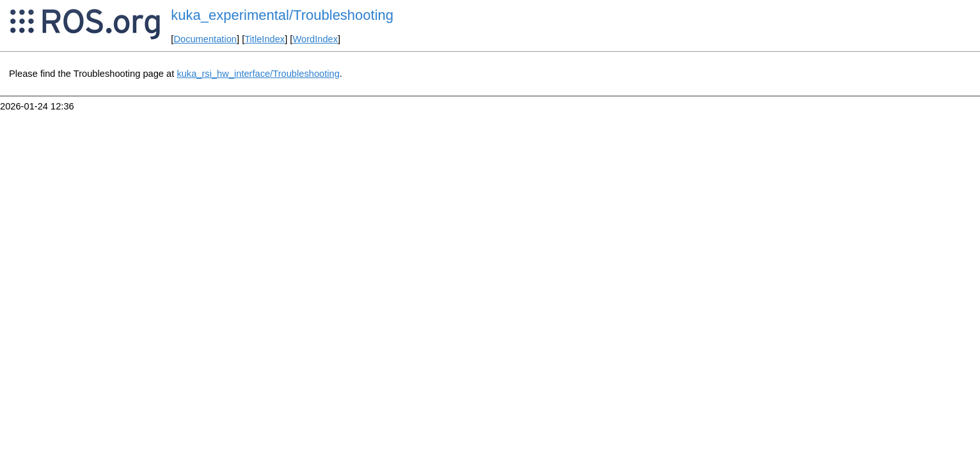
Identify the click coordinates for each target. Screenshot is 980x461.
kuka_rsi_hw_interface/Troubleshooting (258, 74)
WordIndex (315, 39)
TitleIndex (265, 39)
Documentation (205, 39)
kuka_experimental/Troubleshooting (282, 15)
